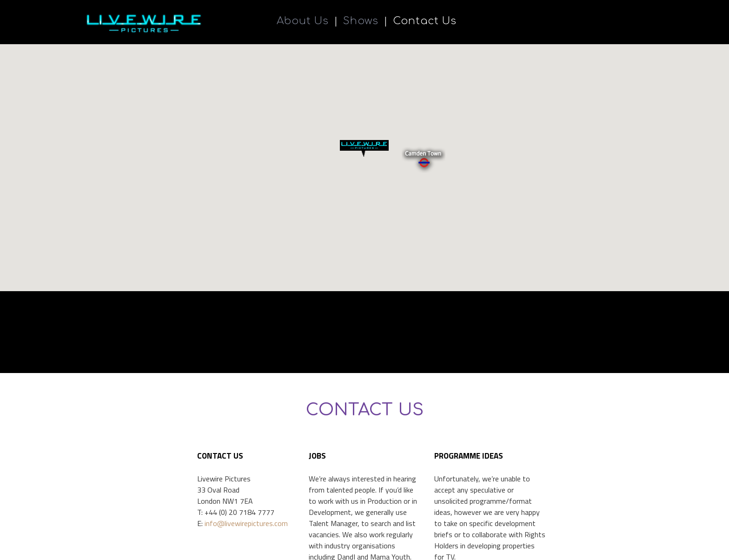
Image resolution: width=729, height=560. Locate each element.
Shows (361, 21)
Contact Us (425, 21)
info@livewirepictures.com (246, 548)
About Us (303, 21)
